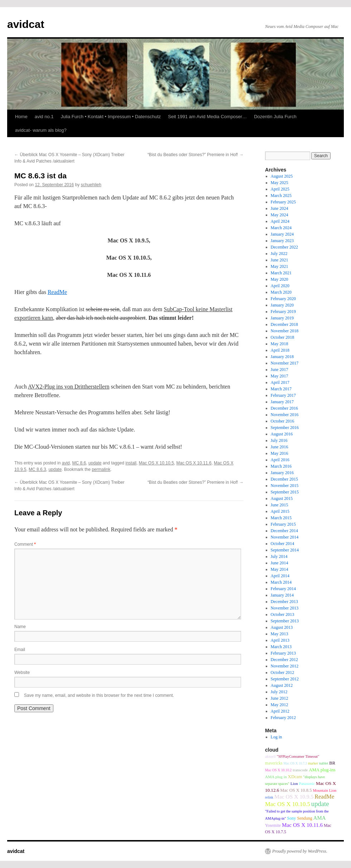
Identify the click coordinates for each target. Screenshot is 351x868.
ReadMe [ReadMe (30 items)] (324, 797)
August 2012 (282, 685)
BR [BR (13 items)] (332, 763)
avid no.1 (44, 117)
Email (20, 650)
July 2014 (279, 556)
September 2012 (285, 679)
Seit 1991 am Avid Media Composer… (207, 117)
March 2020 (281, 292)
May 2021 (280, 266)
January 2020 (282, 305)
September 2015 (285, 492)
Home (21, 117)
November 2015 (285, 486)
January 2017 (282, 402)
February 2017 (283, 395)
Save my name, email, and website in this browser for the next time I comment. (99, 695)
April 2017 (280, 382)
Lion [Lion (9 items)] (294, 783)
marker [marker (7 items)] (313, 763)
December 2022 (284, 247)
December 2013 (284, 602)
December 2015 (284, 479)
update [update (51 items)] (320, 804)
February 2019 (283, 312)
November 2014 (285, 537)
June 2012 (280, 698)
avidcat (26, 24)
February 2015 (283, 524)
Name (20, 627)
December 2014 (284, 531)
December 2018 (284, 324)
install (131, 463)
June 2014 (280, 563)
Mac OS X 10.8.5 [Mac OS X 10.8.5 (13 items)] (296, 790)
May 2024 (280, 215)
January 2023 (282, 241)
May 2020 (280, 279)
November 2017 (285, 363)
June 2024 (280, 208)
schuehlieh (91, 185)
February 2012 (283, 718)
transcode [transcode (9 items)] (300, 770)
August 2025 (282, 176)
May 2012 (280, 705)
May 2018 (280, 344)
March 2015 (281, 518)
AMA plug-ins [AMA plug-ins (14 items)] (322, 770)
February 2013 (283, 653)
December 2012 (284, 660)
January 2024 (282, 234)
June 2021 (280, 260)
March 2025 (281, 196)
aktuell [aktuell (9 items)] (270, 756)
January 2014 (282, 595)
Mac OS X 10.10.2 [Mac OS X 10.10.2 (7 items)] (278, 770)
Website (22, 672)
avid (66, 463)
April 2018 (280, 350)
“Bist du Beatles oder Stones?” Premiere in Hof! (196, 155)
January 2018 (282, 357)
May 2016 (280, 453)
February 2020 (283, 299)
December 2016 (284, 408)
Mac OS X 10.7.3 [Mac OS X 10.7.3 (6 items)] (295, 763)
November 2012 (285, 666)
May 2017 (280, 376)
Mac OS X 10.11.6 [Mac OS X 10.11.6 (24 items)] (302, 825)
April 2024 (280, 221)
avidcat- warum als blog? (41, 130)
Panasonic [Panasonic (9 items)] (307, 783)
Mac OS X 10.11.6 (194, 463)
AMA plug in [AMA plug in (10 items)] (276, 777)
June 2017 (280, 370)
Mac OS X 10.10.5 (157, 463)
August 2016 (282, 434)
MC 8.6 (79, 463)
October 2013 (283, 614)
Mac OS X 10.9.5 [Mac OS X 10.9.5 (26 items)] (294, 797)
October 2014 (283, 544)
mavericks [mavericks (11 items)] (274, 763)
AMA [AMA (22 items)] (320, 818)
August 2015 (282, 498)
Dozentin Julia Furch (275, 117)
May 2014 (280, 569)
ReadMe (57, 292)
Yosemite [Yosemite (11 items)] (273, 825)
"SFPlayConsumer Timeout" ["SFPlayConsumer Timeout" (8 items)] (298, 756)
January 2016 (282, 473)
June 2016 (280, 447)
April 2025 (280, 189)
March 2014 (281, 582)
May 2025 (280, 183)
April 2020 (280, 286)
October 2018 (283, 337)
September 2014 (285, 550)
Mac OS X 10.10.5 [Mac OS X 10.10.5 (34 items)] (288, 804)
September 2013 (285, 621)
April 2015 (280, 511)
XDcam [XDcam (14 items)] (295, 777)
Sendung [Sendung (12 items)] (304, 818)
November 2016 (285, 415)
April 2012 (280, 711)
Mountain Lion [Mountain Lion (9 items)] (324, 790)
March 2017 (281, 389)
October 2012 (283, 672)
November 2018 (285, 331)
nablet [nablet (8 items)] (324, 763)
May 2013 (280, 634)
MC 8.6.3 (37, 469)
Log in (277, 737)
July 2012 (279, 692)
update (95, 463)
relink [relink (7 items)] (269, 797)
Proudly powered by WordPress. (300, 851)
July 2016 (279, 440)
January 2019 (282, 318)
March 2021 (281, 273)
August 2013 (282, 627)
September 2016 (285, 428)
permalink (101, 469)
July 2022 (279, 254)
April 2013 (280, 640)
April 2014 (280, 576)
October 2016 (283, 421)
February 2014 (283, 589)
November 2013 (285, 608)
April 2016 (280, 460)
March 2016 (281, 466)
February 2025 (283, 202)
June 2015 (280, 505)
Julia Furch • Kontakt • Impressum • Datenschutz (111, 117)
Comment (25, 544)
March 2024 (281, 228)
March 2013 (281, 647)
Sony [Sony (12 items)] (292, 818)
